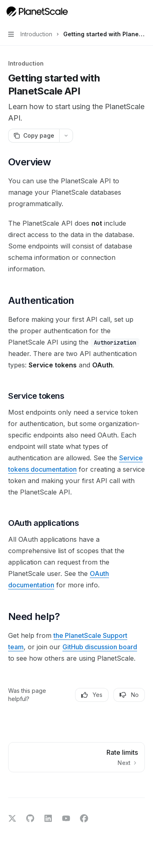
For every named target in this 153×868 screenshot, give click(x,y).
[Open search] (127, 11)
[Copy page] (34, 136)
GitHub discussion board (100, 647)
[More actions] (142, 11)
